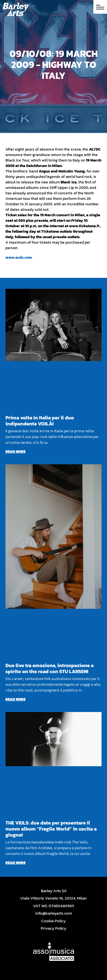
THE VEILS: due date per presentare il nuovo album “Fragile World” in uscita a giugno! (51, 829)
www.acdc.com (19, 257)
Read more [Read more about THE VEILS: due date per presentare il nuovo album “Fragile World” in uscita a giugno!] (15, 863)
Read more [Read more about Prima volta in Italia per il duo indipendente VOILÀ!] (15, 452)
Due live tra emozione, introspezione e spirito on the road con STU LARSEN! (50, 668)
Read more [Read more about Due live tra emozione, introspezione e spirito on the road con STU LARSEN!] (15, 699)
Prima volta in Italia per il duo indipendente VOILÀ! (40, 421)
